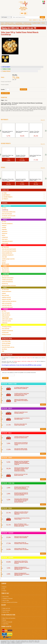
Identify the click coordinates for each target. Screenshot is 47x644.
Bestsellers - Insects (7, 408)
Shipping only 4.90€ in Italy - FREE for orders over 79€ (19, 28)
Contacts (4, 591)
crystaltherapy (18, 23)
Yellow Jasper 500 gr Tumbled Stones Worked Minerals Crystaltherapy (23, 24)
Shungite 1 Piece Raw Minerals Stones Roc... (21, 156)
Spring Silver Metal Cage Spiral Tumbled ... (8, 156)
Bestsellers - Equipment (7, 557)
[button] (1, 130)
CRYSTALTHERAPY (6, 67)
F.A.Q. (4, 589)
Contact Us (35, 20)
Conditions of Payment (8, 598)
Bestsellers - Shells (6, 433)
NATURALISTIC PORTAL (7, 339)
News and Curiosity (6, 345)
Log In (30, 20)
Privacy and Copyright (7, 622)
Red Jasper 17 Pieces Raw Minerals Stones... (8, 180)
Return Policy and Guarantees (9, 618)
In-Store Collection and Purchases (10, 602)
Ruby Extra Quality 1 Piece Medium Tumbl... (35, 180)
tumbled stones (27, 23)
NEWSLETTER (5, 369)
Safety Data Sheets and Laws (8, 347)
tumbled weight (36, 23)
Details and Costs (6, 608)
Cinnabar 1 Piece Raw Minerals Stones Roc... (34, 132)
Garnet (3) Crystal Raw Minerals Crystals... (21, 180)
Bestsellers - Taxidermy (7, 533)
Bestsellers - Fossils (7, 508)
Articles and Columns (6, 343)
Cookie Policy (6, 624)
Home (2, 23)
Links (3, 351)
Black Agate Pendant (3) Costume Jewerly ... (7, 132)
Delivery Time (6, 612)
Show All (43, 120)
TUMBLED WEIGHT (6, 71)
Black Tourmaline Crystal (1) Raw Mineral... (22, 132)
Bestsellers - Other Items (8, 483)
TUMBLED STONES (6, 69)
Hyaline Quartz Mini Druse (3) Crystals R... (35, 156)
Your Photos (4, 349)
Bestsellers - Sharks (7, 458)
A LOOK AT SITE (5, 190)
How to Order (6, 597)
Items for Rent (6, 600)
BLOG (40, 20)
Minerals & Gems (9, 23)
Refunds (4, 620)
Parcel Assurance (6, 610)
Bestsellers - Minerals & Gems (9, 384)
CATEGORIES (5, 203)
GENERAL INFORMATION (7, 355)
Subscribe (5, 378)
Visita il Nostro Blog (6, 341)
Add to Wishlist (5, 93)
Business (4, 587)
